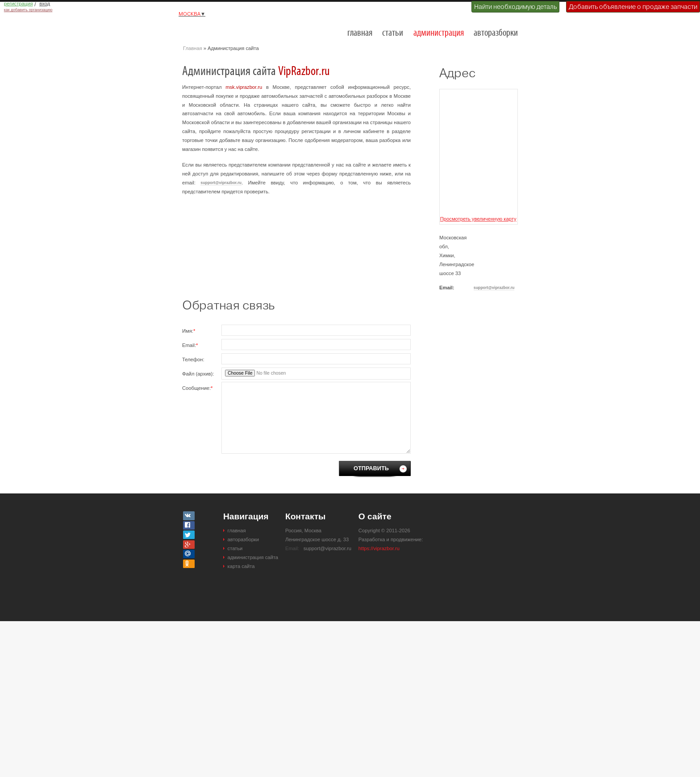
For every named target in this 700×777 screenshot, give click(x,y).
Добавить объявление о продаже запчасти (633, 7)
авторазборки (496, 33)
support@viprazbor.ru (221, 183)
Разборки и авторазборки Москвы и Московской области (228, 29)
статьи (393, 33)
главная (360, 33)
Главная (193, 48)
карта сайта (241, 566)
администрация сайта (253, 557)
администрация (439, 33)
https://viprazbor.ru (379, 548)
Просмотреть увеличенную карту (478, 219)
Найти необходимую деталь (515, 7)
